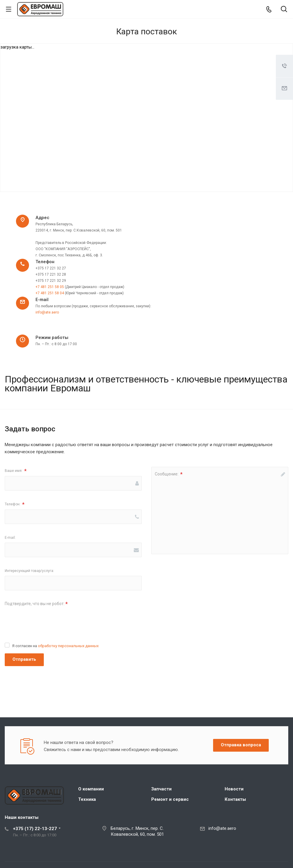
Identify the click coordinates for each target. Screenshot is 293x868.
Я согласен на (55, 646)
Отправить (24, 659)
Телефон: (15, 504)
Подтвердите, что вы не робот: (36, 604)
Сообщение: (169, 474)
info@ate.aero (47, 312)
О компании (91, 789)
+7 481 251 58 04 (50, 293)
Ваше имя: (16, 471)
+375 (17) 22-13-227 (35, 829)
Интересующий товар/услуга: (29, 571)
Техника (87, 799)
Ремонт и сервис (170, 799)
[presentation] (50, 621)
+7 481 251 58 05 (50, 287)
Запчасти (161, 789)
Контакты (235, 799)
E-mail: (10, 538)
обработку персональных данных (68, 646)
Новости (234, 789)
